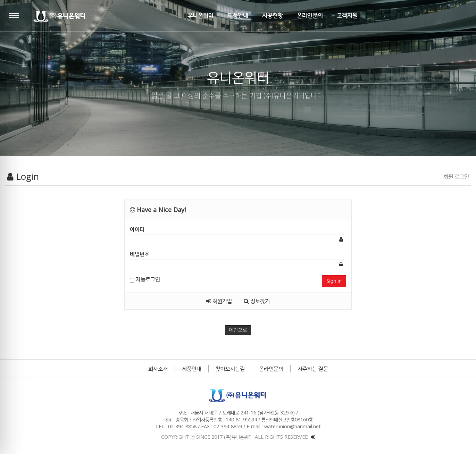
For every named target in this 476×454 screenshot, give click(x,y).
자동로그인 (145, 279)
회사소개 (158, 369)
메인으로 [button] (238, 330)
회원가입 (219, 301)
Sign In (334, 281)
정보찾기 (257, 301)
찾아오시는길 (230, 369)
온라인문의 (271, 369)
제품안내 (192, 369)
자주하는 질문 (313, 369)
